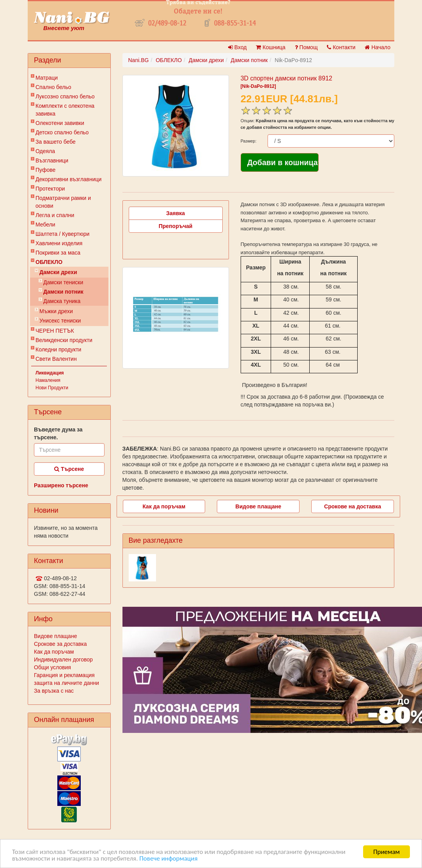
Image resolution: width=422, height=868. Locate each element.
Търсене (69, 469)
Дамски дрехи (58, 272)
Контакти (341, 47)
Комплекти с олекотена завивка (65, 110)
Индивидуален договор (63, 659)
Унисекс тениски (60, 321)
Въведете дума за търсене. (58, 433)
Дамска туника (62, 301)
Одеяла (45, 151)
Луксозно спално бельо (65, 96)
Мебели (45, 225)
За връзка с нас (54, 691)
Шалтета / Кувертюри (62, 234)
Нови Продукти (52, 388)
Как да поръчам (54, 652)
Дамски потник (63, 292)
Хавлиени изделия (59, 243)
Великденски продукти (64, 340)
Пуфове (45, 170)
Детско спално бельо (62, 132)
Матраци (47, 78)
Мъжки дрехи (56, 311)
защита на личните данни (66, 683)
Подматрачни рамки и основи (63, 202)
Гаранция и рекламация (64, 675)
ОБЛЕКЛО (49, 262)
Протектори (50, 189)
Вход (238, 47)
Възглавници (52, 160)
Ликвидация (50, 373)
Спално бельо (53, 87)
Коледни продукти (58, 349)
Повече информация (168, 859)
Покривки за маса (58, 253)
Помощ (306, 47)
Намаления (48, 380)
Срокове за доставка (60, 644)
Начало (378, 47)
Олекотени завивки (60, 123)
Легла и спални (55, 215)
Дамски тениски (63, 282)
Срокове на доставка (353, 506)
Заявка (176, 213)
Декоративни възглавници (68, 179)
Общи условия (52, 667)
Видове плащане (55, 636)
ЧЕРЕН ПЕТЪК (55, 331)
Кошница (270, 47)
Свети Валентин (56, 359)
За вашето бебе (56, 142)
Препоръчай (176, 226)
